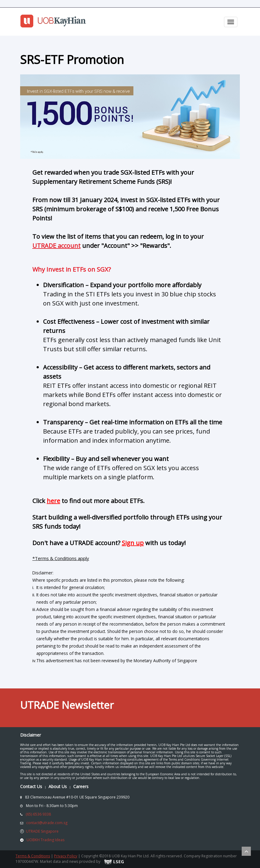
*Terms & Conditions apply (61, 558)
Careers (81, 786)
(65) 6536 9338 (38, 814)
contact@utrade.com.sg (47, 823)
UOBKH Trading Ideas (45, 840)
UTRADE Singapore (42, 831)
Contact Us (31, 786)
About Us (58, 786)
